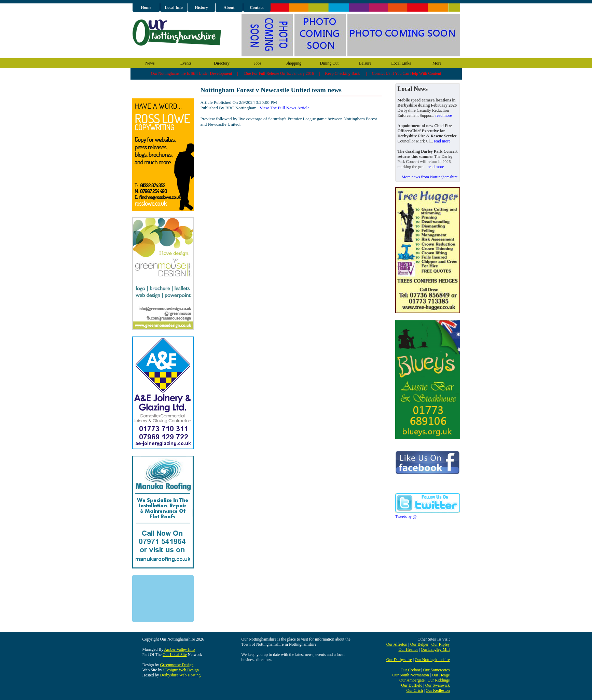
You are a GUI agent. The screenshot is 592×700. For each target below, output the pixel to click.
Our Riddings (438, 680)
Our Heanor (408, 649)
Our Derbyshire (399, 660)
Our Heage (441, 675)
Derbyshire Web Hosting (181, 675)
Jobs (257, 63)
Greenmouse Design (177, 665)
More (437, 63)
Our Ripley (441, 644)
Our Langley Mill (435, 649)
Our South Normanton (410, 675)
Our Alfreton (397, 644)
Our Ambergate (412, 680)
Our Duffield (412, 685)
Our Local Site (175, 655)
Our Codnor (411, 670)
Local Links (401, 63)
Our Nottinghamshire (432, 660)
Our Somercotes (437, 670)
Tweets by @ (406, 517)
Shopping (293, 63)
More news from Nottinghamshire (430, 177)
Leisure (365, 63)
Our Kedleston (438, 690)
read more (443, 115)
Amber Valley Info (180, 649)
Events (186, 63)
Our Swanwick (438, 685)
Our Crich (414, 690)
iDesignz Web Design (181, 670)
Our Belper (419, 644)
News (150, 63)
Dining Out (329, 63)
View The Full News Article (285, 108)
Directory (222, 63)
